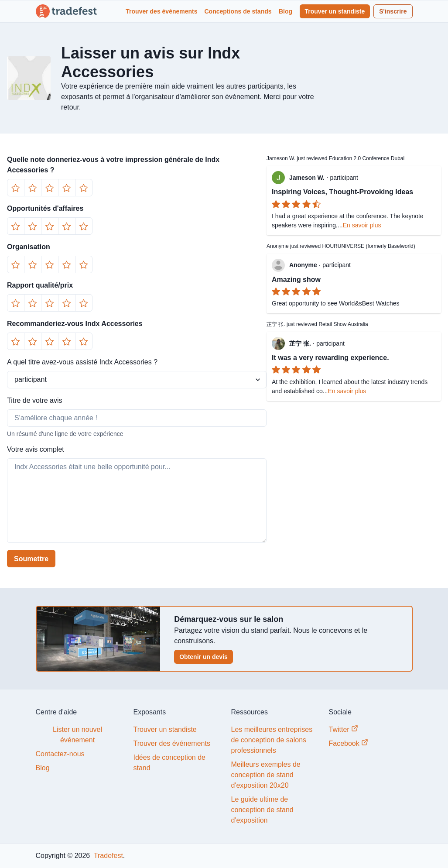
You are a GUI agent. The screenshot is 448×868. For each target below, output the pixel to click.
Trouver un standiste (335, 11)
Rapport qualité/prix (40, 285)
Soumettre (31, 559)
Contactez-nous (60, 754)
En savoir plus (362, 225)
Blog (286, 11)
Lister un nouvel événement (77, 735)
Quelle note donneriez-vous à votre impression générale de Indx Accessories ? (113, 165)
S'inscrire (393, 11)
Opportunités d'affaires (45, 208)
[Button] (16, 188)
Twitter (344, 729)
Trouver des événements (161, 11)
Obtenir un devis (203, 657)
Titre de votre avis (35, 400)
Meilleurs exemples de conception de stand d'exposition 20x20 (266, 775)
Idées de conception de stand (169, 763)
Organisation (29, 247)
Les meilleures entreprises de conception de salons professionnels (272, 740)
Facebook (349, 743)
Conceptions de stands (238, 11)
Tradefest (108, 856)
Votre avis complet (36, 449)
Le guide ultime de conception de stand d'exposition (262, 810)
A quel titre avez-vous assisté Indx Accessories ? (82, 362)
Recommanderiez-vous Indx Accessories (75, 324)
